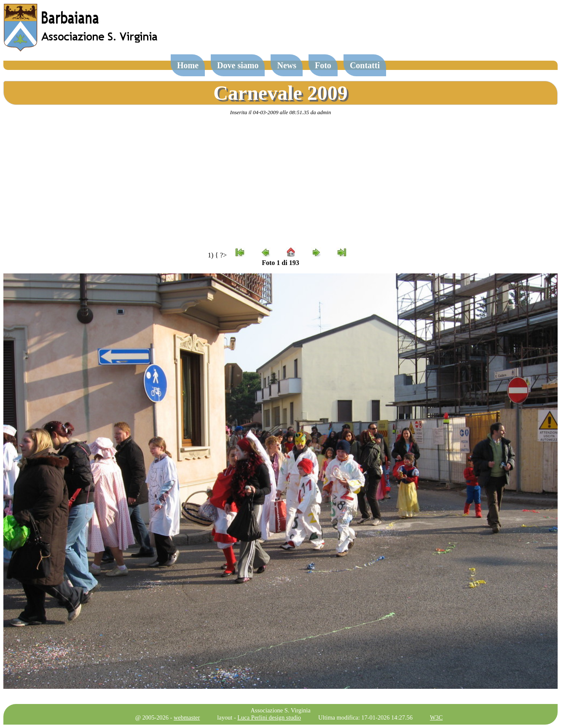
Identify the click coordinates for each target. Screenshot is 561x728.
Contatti (365, 65)
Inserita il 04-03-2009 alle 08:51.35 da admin (280, 112)
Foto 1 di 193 (280, 263)
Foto (323, 65)
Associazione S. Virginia (280, 710)
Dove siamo (238, 65)
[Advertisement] (281, 182)
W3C (436, 717)
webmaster (187, 717)
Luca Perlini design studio (269, 717)
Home (188, 65)
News (287, 65)
